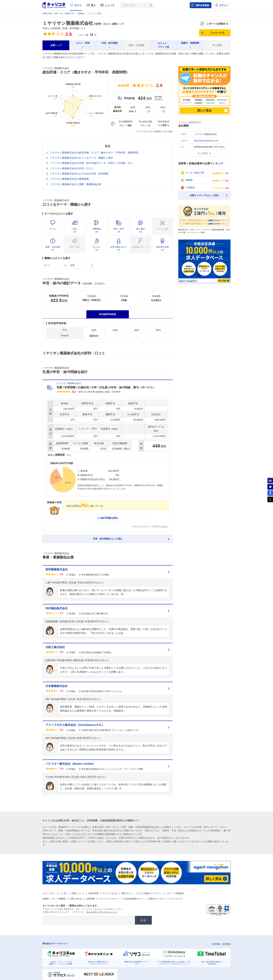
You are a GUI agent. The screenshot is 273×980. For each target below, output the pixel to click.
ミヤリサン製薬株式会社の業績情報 (69, 179)
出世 (75, 230)
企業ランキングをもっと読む (204, 195)
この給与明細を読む (108, 518)
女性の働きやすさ (119, 248)
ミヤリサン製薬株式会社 (68, 23)
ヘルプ (168, 893)
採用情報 (226, 944)
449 (133, 111)
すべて (53, 229)
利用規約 (180, 893)
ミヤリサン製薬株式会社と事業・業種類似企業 (75, 184)
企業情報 (90, 899)
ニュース (110, 5)
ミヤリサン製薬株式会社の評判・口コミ (72, 168)
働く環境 (141, 230)
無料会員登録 (202, 5)
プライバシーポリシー (109, 899)
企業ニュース (78, 893)
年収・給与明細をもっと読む (108, 539)
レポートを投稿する (217, 24)
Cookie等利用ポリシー (134, 899)
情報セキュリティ (157, 899)
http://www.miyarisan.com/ (206, 141)
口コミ (78, 5)
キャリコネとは (110, 893)
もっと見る (203, 153)
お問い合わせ (76, 899)
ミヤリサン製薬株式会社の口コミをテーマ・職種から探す (81, 158)
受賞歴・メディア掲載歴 (54, 899)
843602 (164, 527)
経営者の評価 (162, 248)
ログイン (224, 5)
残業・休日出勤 (53, 248)
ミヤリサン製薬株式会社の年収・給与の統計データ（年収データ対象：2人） (92, 163)
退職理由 (97, 230)
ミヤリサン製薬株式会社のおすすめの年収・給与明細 (79, 174)
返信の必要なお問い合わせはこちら (102, 912)
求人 (93, 5)
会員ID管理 (93, 893)
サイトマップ (176, 899)
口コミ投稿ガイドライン (150, 893)
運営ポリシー (128, 893)
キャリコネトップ (51, 893)
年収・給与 (119, 230)
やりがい (97, 248)
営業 (72, 265)
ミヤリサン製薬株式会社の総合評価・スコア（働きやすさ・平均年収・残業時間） (95, 153)
